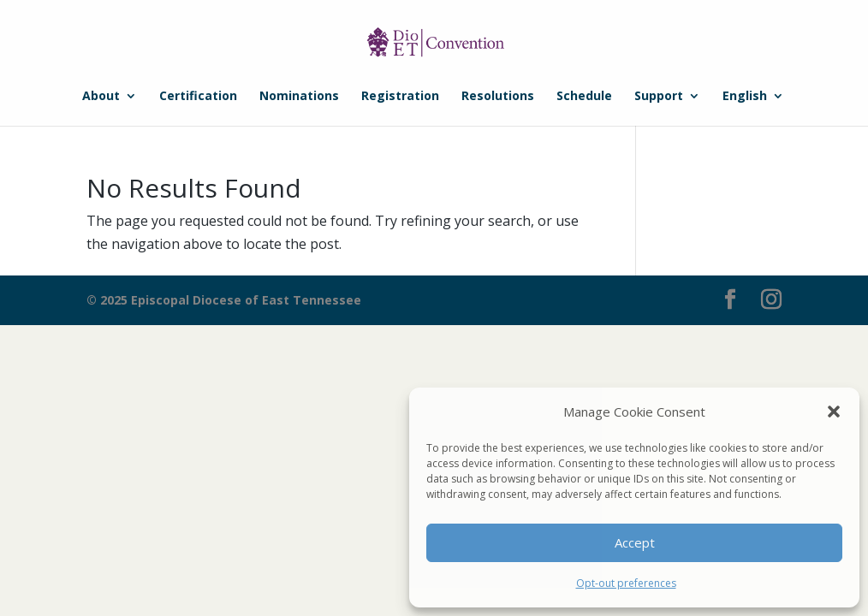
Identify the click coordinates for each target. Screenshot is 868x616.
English (745, 97)
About (101, 97)
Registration (400, 97)
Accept (635, 542)
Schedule (584, 97)
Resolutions (498, 97)
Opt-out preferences (626, 583)
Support (659, 97)
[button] (834, 412)
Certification (198, 97)
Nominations (299, 97)
